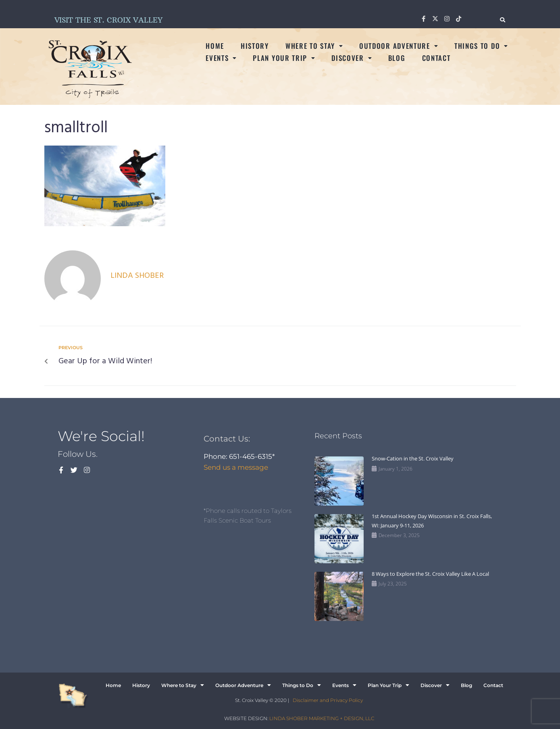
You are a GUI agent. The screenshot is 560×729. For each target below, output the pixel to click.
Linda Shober (137, 276)
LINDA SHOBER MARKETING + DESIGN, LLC (322, 718)
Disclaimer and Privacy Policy (328, 700)
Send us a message (236, 467)
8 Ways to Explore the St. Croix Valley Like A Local (430, 574)
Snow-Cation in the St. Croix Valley (413, 458)
